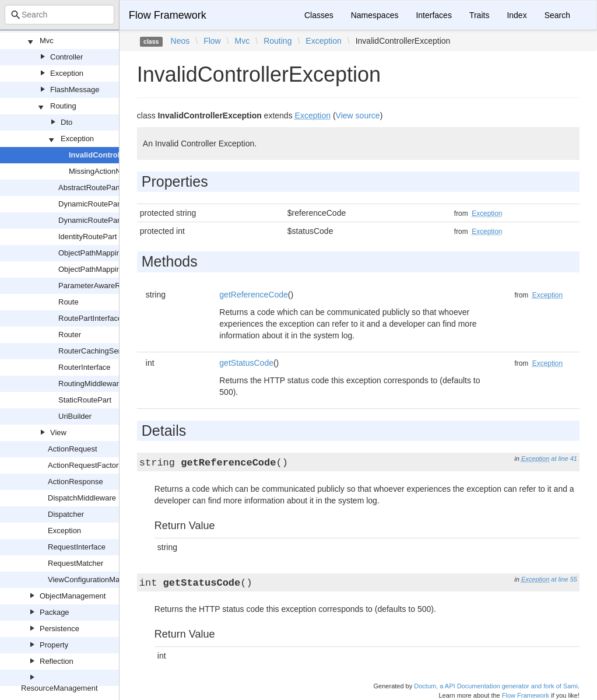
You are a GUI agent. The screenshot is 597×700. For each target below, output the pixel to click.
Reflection (57, 661)
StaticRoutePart (85, 400)
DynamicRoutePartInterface (105, 220)
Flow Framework (168, 15)
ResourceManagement (59, 688)
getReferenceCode (254, 295)
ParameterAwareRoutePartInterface (118, 286)
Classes (319, 15)
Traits (479, 15)
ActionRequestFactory (85, 465)
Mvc (47, 41)
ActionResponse (75, 482)
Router (70, 335)
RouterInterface (85, 367)
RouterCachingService (96, 351)
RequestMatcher (75, 563)
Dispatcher (66, 514)
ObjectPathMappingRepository (110, 269)
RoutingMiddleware (91, 384)
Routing (63, 106)
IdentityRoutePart (87, 237)
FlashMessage (75, 90)
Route (69, 302)
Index (517, 15)
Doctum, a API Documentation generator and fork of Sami (496, 686)
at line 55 (564, 579)
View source (358, 116)
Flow (212, 41)
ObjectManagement (73, 596)
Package (55, 612)
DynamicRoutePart (90, 204)
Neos (180, 41)
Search (557, 15)
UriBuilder (75, 416)
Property (54, 645)
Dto (66, 122)
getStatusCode (246, 363)
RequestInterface (77, 547)
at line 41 (564, 459)
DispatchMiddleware (82, 498)
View (58, 433)
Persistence (59, 629)
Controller (66, 57)
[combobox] (59, 15)
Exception (67, 73)
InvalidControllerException (117, 155)
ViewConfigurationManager (94, 580)
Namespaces (375, 15)
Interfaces (433, 15)
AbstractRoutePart (89, 188)
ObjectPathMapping (92, 253)
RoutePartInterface (90, 318)
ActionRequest (73, 449)
